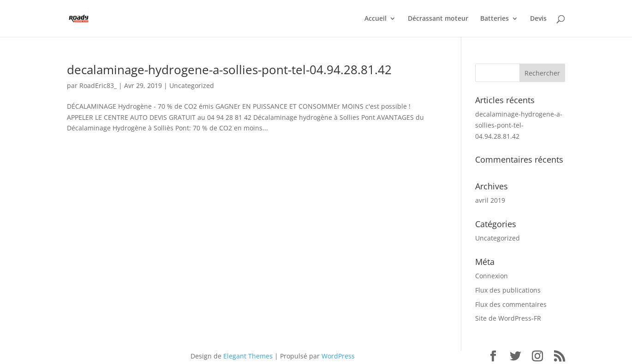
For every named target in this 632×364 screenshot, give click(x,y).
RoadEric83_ (98, 85)
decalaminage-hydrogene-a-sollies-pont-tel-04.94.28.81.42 (229, 70)
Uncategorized (192, 85)
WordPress (338, 356)
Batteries (495, 19)
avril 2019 (490, 200)
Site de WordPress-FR (508, 318)
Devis (538, 19)
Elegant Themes (248, 356)
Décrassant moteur (438, 19)
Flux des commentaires (511, 304)
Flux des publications (508, 290)
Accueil (376, 19)
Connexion (492, 276)
